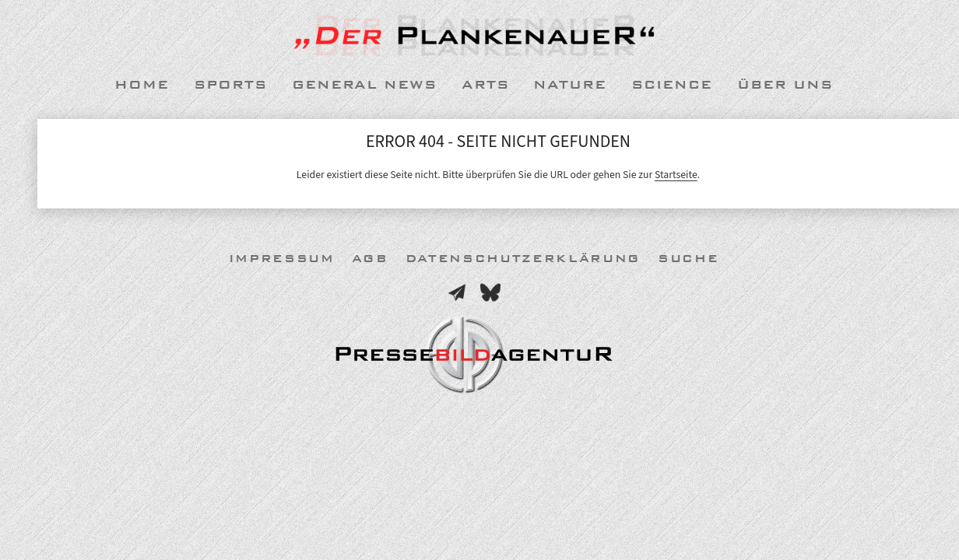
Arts (485, 85)
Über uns (785, 85)
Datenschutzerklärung (523, 259)
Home (142, 85)
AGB (370, 259)
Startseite (676, 175)
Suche (688, 259)
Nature (570, 85)
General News (364, 85)
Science (672, 85)
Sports (230, 85)
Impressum (282, 259)
